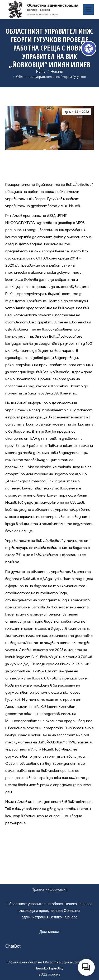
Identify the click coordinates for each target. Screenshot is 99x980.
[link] (89, 48)
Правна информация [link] (50, 889)
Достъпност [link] (49, 932)
